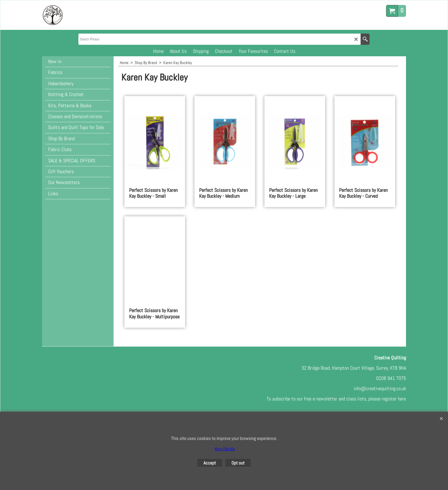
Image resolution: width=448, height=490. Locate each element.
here (402, 399)
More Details (225, 449)
